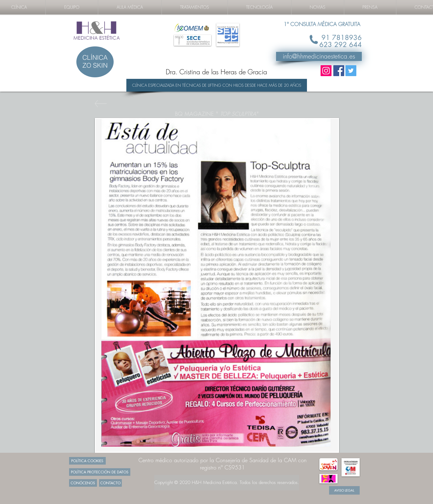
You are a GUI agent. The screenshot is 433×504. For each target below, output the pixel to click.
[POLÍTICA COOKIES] (87, 461)
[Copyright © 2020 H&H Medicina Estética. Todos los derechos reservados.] (227, 483)
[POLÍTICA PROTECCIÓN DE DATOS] (100, 472)
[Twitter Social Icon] (351, 71)
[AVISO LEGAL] (344, 490)
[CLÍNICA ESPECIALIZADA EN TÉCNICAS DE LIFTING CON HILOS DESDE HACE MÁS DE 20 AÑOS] (217, 85)
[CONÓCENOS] (83, 483)
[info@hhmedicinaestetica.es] (319, 56)
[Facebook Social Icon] (339, 71)
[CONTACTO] (110, 483)
